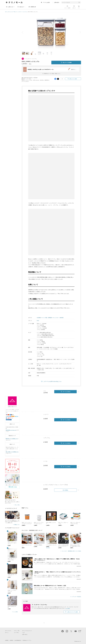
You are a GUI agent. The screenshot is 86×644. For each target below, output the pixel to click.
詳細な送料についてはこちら (11, 430)
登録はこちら (17, 525)
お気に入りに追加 (73, 79)
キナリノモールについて (27, 631)
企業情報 (7, 640)
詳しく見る (17, 505)
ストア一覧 (13, 12)
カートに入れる (65, 392)
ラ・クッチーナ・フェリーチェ (22, 12)
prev (24, 32)
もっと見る (16, 612)
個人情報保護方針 (18, 640)
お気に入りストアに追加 (73, 612)
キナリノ (7, 633)
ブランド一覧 (17, 631)
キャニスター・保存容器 (58, 318)
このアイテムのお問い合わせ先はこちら (52, 381)
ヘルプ (23, 633)
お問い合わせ (25, 634)
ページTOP (44, 623)
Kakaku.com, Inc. (78, 641)
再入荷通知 (65, 490)
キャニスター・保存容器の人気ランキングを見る (71, 551)
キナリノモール (8, 12)
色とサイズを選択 (66, 63)
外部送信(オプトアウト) (27, 640)
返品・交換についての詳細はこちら (12, 452)
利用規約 (11, 640)
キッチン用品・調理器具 (47, 318)
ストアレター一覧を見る (76, 597)
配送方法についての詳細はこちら (12, 439)
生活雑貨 (39, 318)
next (79, 32)
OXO (38, 321)
